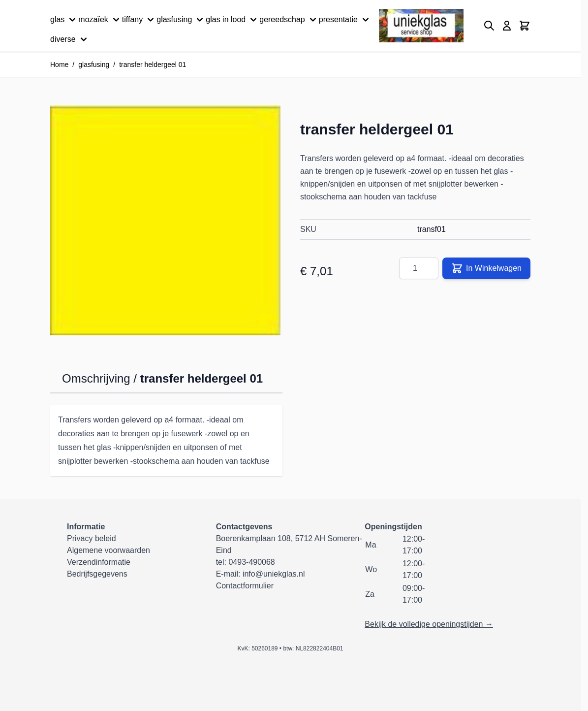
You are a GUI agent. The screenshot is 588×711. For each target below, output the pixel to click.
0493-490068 (251, 562)
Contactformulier (245, 586)
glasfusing (181, 20)
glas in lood (232, 20)
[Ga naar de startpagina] (421, 26)
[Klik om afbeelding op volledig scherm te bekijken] (165, 220)
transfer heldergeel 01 (153, 65)
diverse (70, 39)
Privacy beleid (92, 538)
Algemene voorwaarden (108, 550)
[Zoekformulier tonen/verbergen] (489, 26)
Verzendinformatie (99, 562)
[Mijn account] (507, 26)
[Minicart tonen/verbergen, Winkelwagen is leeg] (525, 26)
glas (64, 20)
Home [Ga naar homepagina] (59, 65)
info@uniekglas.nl (274, 574)
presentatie (345, 20)
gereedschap (289, 20)
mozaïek (100, 20)
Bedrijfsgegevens (97, 574)
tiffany (139, 20)
